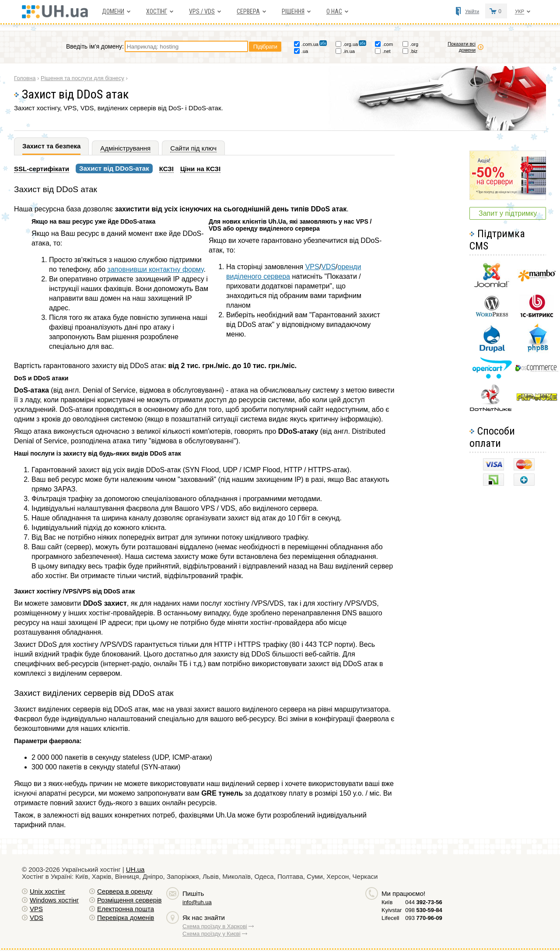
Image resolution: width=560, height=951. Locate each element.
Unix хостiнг (47, 891)
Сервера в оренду (125, 891)
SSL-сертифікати (42, 169)
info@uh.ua (197, 902)
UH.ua (135, 869)
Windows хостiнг (54, 900)
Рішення (293, 11)
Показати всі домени (462, 47)
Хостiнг (157, 11)
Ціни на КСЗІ (200, 169)
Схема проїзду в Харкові (215, 926)
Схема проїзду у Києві (212, 934)
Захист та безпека (51, 146)
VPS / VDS (202, 11)
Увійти (472, 11)
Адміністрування (125, 148)
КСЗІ (166, 169)
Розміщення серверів (129, 900)
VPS (312, 267)
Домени (113, 11)
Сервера (248, 11)
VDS (328, 267)
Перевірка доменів (126, 918)
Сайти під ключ (193, 148)
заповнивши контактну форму (155, 269)
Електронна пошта (126, 909)
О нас (334, 11)
